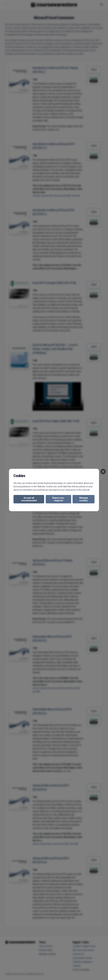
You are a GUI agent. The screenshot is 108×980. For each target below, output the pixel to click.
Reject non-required (58, 499)
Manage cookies (84, 499)
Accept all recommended (29, 499)
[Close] (103, 471)
